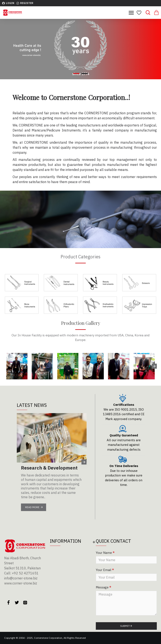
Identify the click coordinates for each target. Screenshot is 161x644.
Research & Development (49, 468)
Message (102, 587)
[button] (154, 366)
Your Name (104, 553)
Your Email (104, 570)
